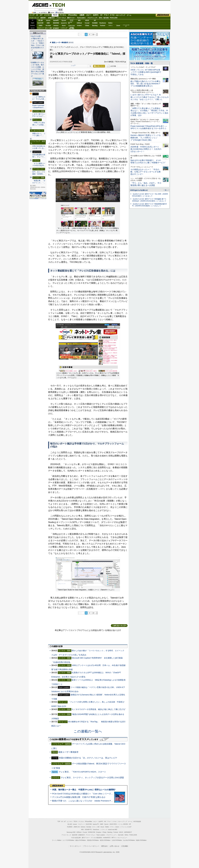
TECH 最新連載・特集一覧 (141, 63)
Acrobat (48, 26)
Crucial (87, 23)
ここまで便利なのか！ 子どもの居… (39, 98)
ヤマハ (110, 26)
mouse (48, 20)
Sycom (64, 20)
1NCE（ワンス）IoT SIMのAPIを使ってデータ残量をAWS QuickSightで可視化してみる (146, 72)
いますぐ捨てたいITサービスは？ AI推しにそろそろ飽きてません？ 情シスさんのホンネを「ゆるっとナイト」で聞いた (150, 97)
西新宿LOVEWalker (93, 840)
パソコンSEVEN (72, 20)
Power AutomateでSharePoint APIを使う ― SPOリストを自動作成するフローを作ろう (149, 127)
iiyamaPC (56, 20)
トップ (32, 15)
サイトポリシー (75, 846)
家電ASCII (51, 18)
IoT (41, 15)
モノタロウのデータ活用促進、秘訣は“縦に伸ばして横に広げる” (99, 709)
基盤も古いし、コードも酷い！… (39, 135)
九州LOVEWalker (117, 840)
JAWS (40, 26)
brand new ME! (113, 830)
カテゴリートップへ (119, 626)
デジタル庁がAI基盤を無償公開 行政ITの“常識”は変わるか (79, 797)
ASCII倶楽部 (163, 15)
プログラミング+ (92, 18)
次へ (94, 34)
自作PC (96, 15)
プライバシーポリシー (91, 846)
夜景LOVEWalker (105, 840)
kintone (56, 26)
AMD (48, 23)
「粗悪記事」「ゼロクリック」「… (39, 182)
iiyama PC (96, 824)
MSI (79, 20)
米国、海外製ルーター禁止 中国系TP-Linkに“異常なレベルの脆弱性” (84, 790)
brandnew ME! (72, 28)
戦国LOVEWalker (141, 840)
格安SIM (43, 18)
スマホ (112, 15)
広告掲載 (125, 846)
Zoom (118, 26)
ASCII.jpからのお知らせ (139, 190)
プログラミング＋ (112, 835)
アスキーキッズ (34, 18)
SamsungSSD (70, 23)
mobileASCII (107, 838)
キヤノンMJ (48, 28)
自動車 (82, 15)
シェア (73, 65)
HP (95, 20)
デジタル (63, 15)
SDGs (101, 18)
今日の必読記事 (76, 838)
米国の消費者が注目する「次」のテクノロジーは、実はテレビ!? (88, 758)
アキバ (106, 15)
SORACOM (92, 832)
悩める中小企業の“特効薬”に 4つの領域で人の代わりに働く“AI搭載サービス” (148, 161)
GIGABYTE (64, 23)
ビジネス (47, 15)
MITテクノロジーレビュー (119, 838)
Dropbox (79, 25)
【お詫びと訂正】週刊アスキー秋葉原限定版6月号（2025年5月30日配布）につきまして (149, 205)
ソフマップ (64, 28)
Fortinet (103, 26)
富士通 (40, 20)
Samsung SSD (71, 832)
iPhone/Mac (73, 15)
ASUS (87, 20)
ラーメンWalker (57, 840)
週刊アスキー (71, 18)
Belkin (110, 23)
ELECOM (40, 23)
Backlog (95, 26)
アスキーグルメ (61, 18)
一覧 (90, 66)
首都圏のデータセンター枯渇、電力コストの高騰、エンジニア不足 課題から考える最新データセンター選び (38, 69)
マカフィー (40, 28)
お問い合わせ (115, 846)
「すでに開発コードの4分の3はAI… (39, 164)
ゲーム (129, 15)
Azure (64, 26)
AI (37, 15)
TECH (57, 5)
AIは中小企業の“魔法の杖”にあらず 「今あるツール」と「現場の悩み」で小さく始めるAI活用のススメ (38, 43)
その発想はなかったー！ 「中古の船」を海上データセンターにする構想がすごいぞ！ (145, 172)
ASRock (79, 23)
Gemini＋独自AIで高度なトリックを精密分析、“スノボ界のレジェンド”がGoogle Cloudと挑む (146, 138)
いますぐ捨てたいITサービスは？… (39, 115)
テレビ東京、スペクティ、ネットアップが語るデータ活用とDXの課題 (92, 778)
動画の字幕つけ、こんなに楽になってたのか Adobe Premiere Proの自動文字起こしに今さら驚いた (97, 801)
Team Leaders (101, 835)
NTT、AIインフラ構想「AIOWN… (39, 173)
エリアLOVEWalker (68, 840)
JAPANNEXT (56, 28)
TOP (59, 822)
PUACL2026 (114, 18)
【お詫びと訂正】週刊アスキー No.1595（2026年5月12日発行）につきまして (150, 195)
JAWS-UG (77, 827)
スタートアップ (120, 15)
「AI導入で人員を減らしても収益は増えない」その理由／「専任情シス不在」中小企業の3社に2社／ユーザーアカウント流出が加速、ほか (149, 112)
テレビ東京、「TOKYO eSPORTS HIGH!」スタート (82, 772)
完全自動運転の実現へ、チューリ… (39, 156)
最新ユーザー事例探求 (60, 43)
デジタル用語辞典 (96, 838)
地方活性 (106, 18)
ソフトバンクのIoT (126, 26)
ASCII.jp (40, 5)
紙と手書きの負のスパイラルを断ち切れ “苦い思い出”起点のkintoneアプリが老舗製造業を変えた (145, 84)
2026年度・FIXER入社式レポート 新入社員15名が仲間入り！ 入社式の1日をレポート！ (146, 149)
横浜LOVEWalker (81, 840)
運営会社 (104, 846)
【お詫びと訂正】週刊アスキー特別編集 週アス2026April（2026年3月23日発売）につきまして (149, 200)
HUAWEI (95, 23)
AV (101, 15)
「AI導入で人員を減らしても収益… (39, 124)
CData (87, 26)
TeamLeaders (81, 18)
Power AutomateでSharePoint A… (39, 107)
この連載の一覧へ (88, 731)
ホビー (89, 15)
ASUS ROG (56, 23)
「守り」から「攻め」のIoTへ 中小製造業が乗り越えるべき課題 (146, 184)
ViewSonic (103, 23)
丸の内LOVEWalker (129, 840)
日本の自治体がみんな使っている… (39, 147)
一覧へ (166, 190)
